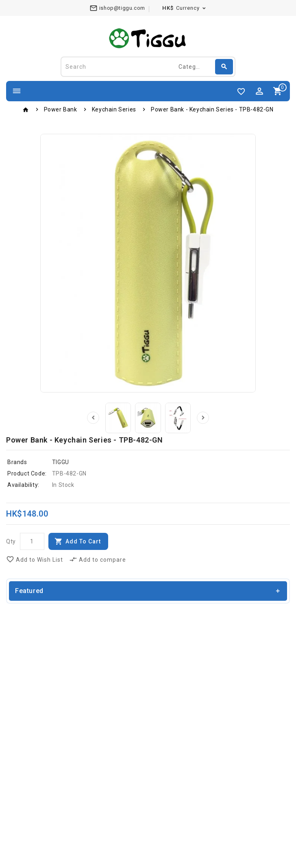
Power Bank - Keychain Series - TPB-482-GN (212, 109)
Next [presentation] (203, 418)
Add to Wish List (35, 560)
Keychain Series (114, 109)
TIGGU (61, 462)
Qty (11, 542)
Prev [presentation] (93, 418)
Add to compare (98, 560)
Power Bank (61, 109)
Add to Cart (83, 542)
